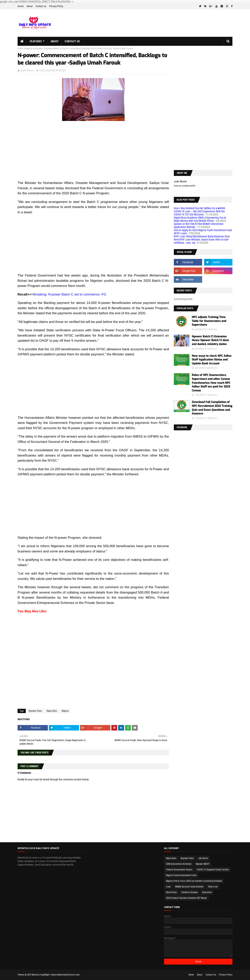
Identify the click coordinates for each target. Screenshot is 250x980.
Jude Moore (27, 70)
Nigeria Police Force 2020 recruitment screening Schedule (194, 881)
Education (207, 892)
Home (21, 6)
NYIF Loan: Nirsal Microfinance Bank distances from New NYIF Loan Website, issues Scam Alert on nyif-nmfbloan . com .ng (202, 240)
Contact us (41, 6)
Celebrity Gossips (189, 892)
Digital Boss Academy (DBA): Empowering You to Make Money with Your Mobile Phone (200, 219)
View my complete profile (185, 186)
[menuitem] (22, 41)
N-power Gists (35, 711)
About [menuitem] (55, 41)
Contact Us (211, 975)
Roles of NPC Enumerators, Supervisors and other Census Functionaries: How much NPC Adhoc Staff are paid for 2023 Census (211, 383)
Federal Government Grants (179, 870)
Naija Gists (52, 711)
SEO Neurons (33, 975)
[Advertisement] (93, 153)
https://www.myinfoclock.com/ (65, 975)
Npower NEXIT (203, 864)
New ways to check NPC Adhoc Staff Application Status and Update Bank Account (212, 360)
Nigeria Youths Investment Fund (181, 875)
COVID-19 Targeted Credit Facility (213, 870)
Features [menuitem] (36, 41)
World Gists (171, 892)
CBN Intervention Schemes (179, 864)
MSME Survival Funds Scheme (189, 887)
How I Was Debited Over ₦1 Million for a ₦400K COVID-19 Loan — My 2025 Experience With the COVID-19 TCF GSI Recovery (200, 211)
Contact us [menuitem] (72, 41)
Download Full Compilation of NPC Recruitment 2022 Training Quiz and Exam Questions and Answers (212, 408)
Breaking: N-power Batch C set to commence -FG (70, 294)
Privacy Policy (56, 6)
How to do (213, 887)
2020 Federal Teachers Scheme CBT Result (186, 898)
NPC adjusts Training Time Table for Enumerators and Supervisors (209, 321)
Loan (168, 887)
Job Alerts (203, 858)
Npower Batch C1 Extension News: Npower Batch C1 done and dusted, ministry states (210, 340)
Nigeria (29, 49)
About (30, 6)
